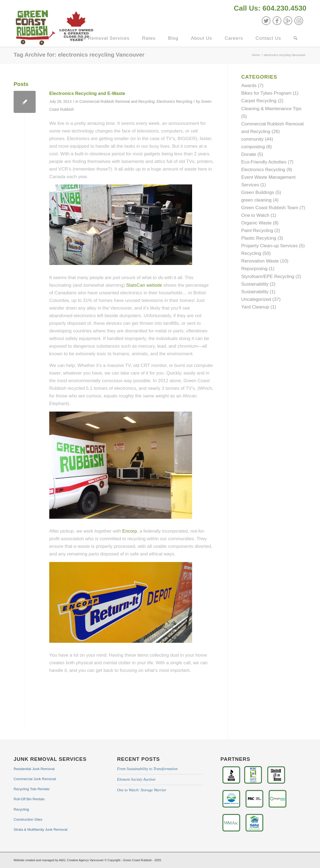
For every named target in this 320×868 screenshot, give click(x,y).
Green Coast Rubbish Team (270, 208)
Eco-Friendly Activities (264, 162)
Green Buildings (258, 192)
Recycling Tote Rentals (32, 789)
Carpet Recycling (259, 101)
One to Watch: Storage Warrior (142, 790)
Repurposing (254, 269)
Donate (249, 154)
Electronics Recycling (175, 102)
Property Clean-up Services (269, 246)
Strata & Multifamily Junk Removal (41, 830)
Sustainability (255, 284)
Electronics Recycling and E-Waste (87, 93)
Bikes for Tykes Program (266, 93)
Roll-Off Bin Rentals (29, 799)
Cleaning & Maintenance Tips (271, 109)
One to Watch (255, 215)
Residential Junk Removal (34, 769)
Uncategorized (256, 299)
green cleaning (256, 200)
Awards (249, 86)
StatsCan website (144, 285)
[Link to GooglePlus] (288, 21)
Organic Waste (256, 223)
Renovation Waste (260, 261)
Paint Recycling (257, 231)
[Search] (296, 38)
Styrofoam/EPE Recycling (268, 277)
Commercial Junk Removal (35, 779)
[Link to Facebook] (277, 21)
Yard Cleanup (255, 307)
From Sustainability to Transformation (147, 769)
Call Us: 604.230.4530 (270, 8)
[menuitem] (269, 9)
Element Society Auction (136, 779)
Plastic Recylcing (259, 238)
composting (253, 147)
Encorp (130, 531)
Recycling (251, 253)
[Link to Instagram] (299, 21)
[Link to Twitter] (266, 21)
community (252, 139)
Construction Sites (28, 819)
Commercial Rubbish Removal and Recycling (117, 102)
